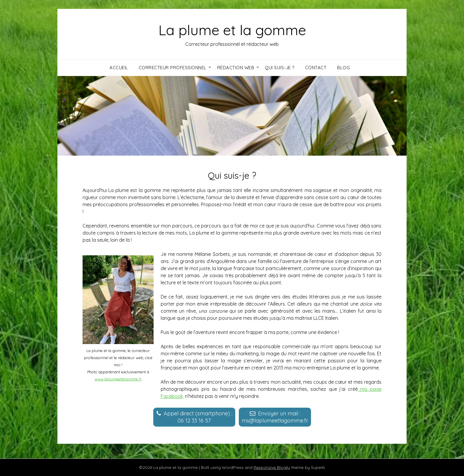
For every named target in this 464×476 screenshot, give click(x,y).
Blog (343, 68)
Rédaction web (236, 68)
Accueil (119, 68)
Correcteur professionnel (173, 68)
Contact (316, 68)
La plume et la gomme (232, 30)
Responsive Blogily (272, 467)
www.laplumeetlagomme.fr (118, 379)
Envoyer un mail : (275, 417)
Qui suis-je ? (280, 68)
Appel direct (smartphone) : (198, 417)
